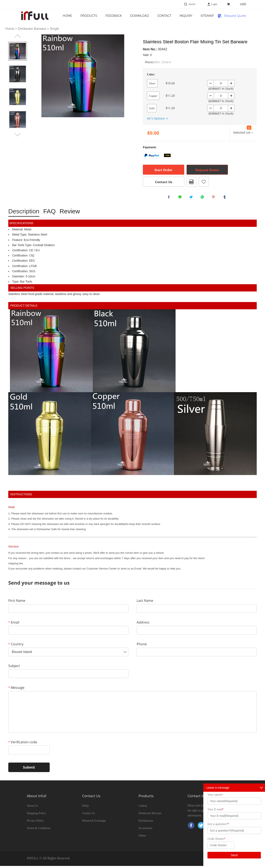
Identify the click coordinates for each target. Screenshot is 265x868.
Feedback (130, 16)
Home (84, 16)
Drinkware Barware (32, 29)
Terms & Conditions (39, 830)
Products (105, 16)
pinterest (214, 198)
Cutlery (143, 808)
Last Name (145, 603)
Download (156, 16)
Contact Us (183, 16)
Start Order (163, 170)
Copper (153, 96)
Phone (142, 646)
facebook (170, 198)
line (181, 198)
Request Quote (235, 16)
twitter (192, 198)
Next (18, 135)
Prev (18, 36)
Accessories (145, 830)
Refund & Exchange (94, 823)
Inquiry (207, 16)
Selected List (242, 130)
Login (214, 4)
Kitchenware (146, 823)
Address (143, 624)
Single (54, 29)
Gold (152, 108)
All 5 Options (156, 118)
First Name (17, 603)
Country (16, 646)
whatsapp (203, 198)
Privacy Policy (35, 823)
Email (14, 624)
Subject (14, 668)
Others (142, 838)
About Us (32, 808)
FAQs (86, 808)
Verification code (23, 744)
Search (192, 4)
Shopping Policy (36, 815)
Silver (152, 83)
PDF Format (192, 182)
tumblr (226, 198)
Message (16, 690)
